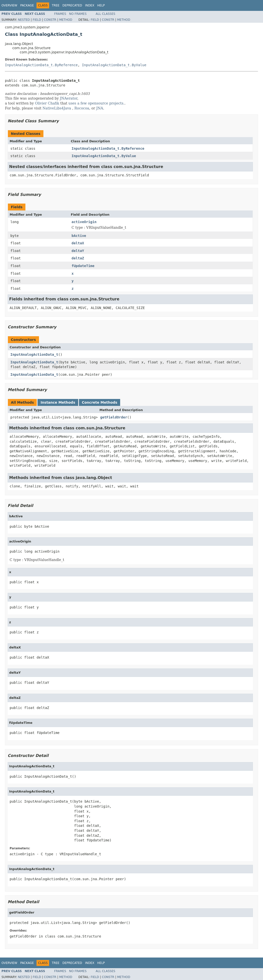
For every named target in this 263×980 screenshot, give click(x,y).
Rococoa (82, 108)
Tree (56, 5)
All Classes (105, 14)
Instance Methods (58, 402)
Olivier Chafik (47, 103)
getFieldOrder (114, 417)
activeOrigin (84, 222)
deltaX (78, 243)
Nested (24, 20)
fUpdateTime (83, 266)
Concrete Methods (100, 402)
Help (101, 5)
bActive (79, 236)
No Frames (78, 14)
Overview (9, 5)
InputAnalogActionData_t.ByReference (41, 65)
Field (37, 20)
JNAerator (69, 98)
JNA (100, 108)
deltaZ (78, 258)
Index (90, 5)
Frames (60, 14)
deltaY (78, 251)
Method (66, 20)
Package (27, 5)
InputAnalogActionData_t (34, 354)
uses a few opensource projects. (96, 103)
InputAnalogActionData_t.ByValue (114, 65)
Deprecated (72, 5)
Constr (50, 20)
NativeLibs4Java (57, 108)
